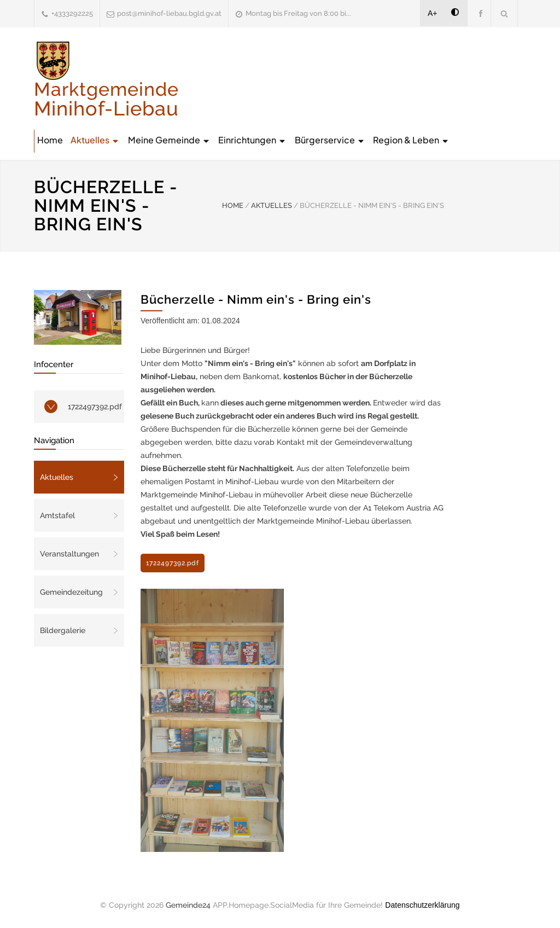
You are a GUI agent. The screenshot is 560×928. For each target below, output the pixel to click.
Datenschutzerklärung (422, 905)
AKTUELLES (272, 205)
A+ (433, 13)
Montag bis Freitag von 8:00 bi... (298, 13)
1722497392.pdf (95, 407)
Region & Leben (411, 140)
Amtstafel (57, 515)
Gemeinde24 (188, 905)
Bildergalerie (63, 630)
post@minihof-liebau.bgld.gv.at (169, 13)
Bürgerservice (330, 140)
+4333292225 (72, 13)
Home (50, 140)
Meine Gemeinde (169, 140)
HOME (233, 205)
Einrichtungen (252, 140)
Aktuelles (95, 140)
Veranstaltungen (69, 554)
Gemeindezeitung (71, 592)
